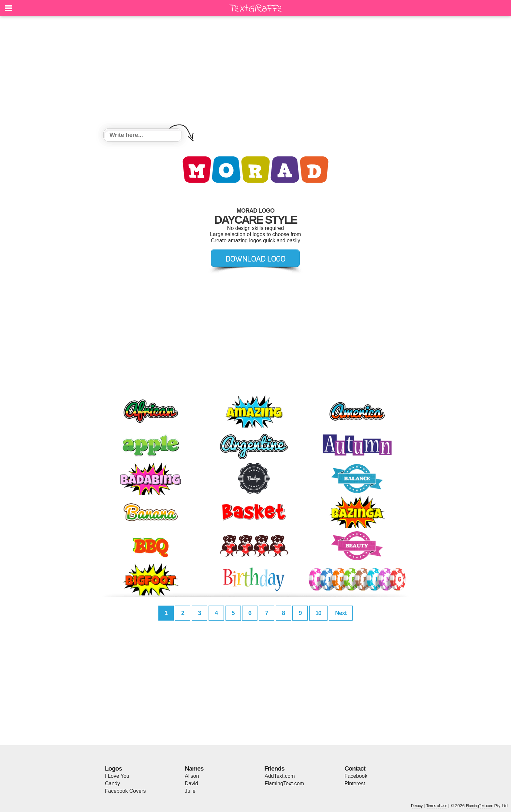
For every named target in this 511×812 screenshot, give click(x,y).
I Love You (117, 776)
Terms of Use (437, 806)
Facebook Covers (125, 791)
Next (341, 613)
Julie (190, 791)
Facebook (356, 776)
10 (318, 613)
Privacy (417, 806)
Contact (355, 768)
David (191, 783)
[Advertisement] (255, 73)
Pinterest (355, 783)
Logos (113, 768)
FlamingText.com (284, 783)
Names (194, 768)
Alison (192, 776)
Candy (112, 783)
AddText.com (280, 776)
